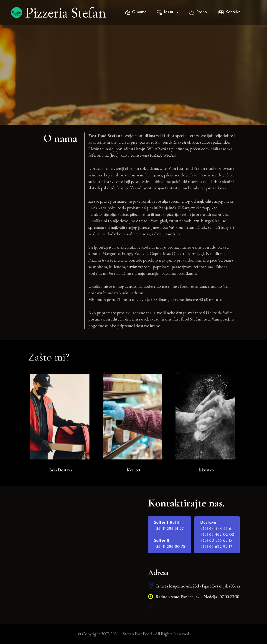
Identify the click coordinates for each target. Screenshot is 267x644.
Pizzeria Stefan (67, 13)
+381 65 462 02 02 (217, 545)
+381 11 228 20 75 (169, 557)
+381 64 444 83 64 (217, 539)
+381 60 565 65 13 (216, 551)
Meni (166, 12)
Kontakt (229, 12)
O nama (136, 12)
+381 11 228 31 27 (169, 539)
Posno (199, 12)
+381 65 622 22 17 (216, 557)
